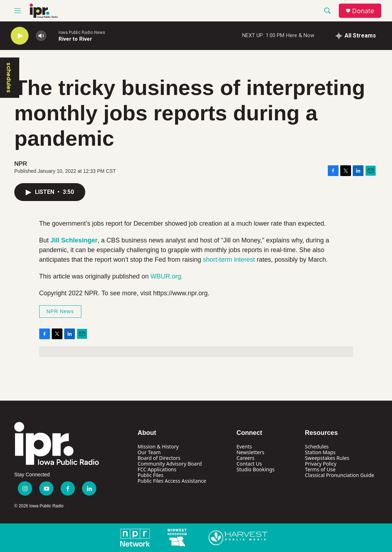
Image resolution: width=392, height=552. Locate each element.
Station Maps (320, 452)
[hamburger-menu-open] (17, 11)
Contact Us (249, 464)
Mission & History (158, 446)
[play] (20, 36)
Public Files (151, 475)
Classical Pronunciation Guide (340, 475)
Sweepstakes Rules (327, 458)
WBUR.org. (167, 276)
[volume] (41, 36)
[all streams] (356, 36)
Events (244, 446)
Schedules (317, 446)
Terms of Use (320, 469)
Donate (363, 11)
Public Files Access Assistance (172, 481)
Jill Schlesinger (74, 240)
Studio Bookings (256, 469)
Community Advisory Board (170, 464)
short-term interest (229, 260)
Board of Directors (159, 458)
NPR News (60, 311)
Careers (245, 458)
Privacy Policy (321, 464)
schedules (9, 78)
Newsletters (250, 452)
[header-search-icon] (327, 11)
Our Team (149, 452)
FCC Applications (157, 469)
